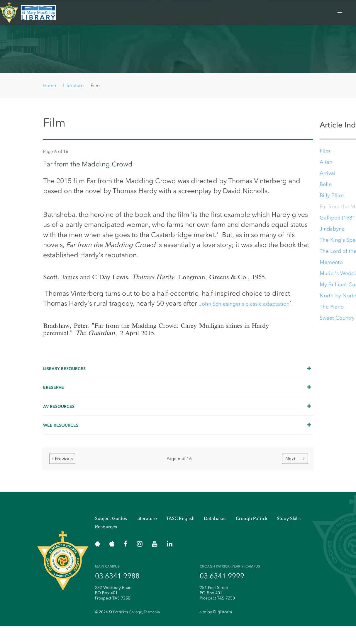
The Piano (332, 309)
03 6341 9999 (222, 594)
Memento (332, 264)
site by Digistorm (216, 630)
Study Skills (289, 534)
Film (325, 153)
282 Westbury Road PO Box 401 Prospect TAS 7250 (113, 610)
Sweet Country (337, 320)
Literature (73, 85)
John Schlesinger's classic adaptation (255, 312)
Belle (326, 186)
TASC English (180, 534)
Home (50, 85)
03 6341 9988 (117, 594)
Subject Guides (111, 534)
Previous (62, 473)
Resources (106, 543)
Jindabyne (332, 231)
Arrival (328, 175)
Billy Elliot (332, 197)
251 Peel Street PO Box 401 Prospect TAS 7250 (217, 610)
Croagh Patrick (252, 534)
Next (295, 473)
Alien (326, 164)
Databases (215, 534)
